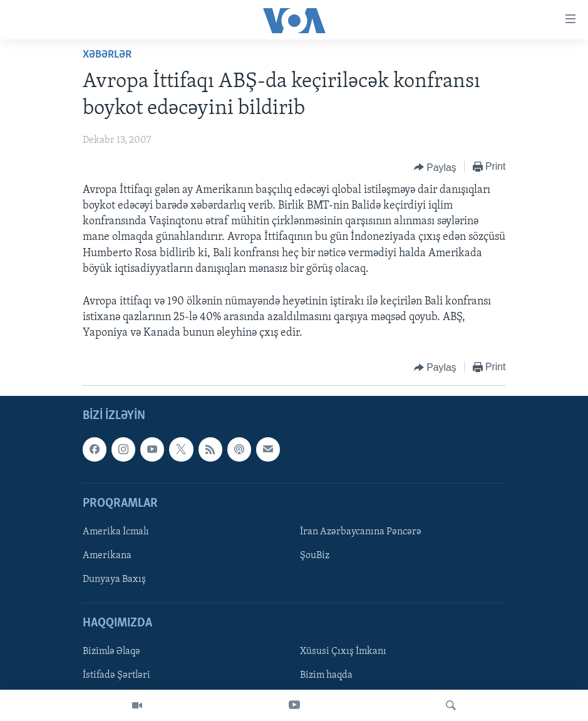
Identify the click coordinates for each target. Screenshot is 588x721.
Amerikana (107, 556)
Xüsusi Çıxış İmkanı (343, 651)
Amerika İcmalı (116, 532)
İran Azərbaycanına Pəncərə (361, 532)
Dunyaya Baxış (114, 579)
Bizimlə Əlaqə (111, 651)
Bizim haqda (326, 675)
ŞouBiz (315, 556)
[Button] (435, 167)
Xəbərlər (107, 55)
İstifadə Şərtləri (116, 675)
